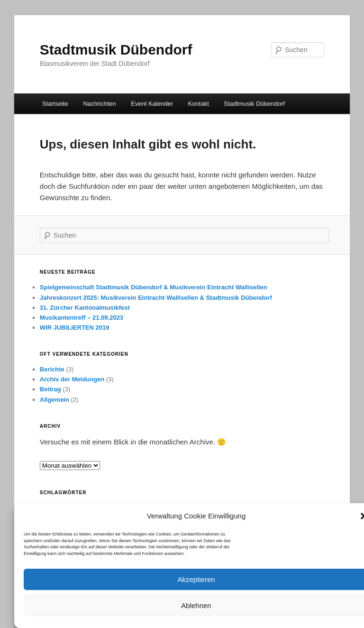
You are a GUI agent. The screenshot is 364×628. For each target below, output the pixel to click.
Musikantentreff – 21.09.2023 (82, 318)
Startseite (55, 104)
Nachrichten (99, 104)
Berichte (52, 369)
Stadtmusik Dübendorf (116, 50)
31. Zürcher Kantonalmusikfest (85, 308)
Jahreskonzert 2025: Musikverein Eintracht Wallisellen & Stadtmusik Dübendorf (156, 298)
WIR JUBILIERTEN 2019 (75, 328)
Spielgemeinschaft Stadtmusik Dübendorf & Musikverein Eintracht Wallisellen (154, 287)
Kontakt (199, 104)
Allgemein (55, 400)
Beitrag (50, 389)
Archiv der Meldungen (72, 379)
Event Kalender (152, 104)
